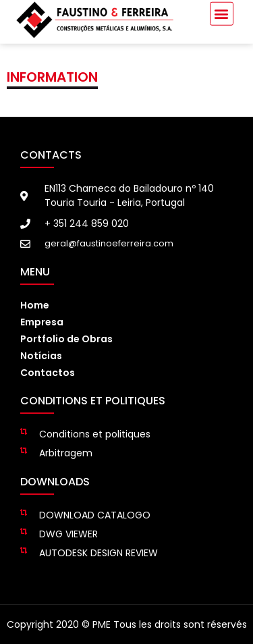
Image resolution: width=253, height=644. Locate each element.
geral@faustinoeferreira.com (109, 243)
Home (35, 305)
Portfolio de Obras (66, 339)
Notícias (41, 356)
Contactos (48, 373)
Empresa (42, 322)
